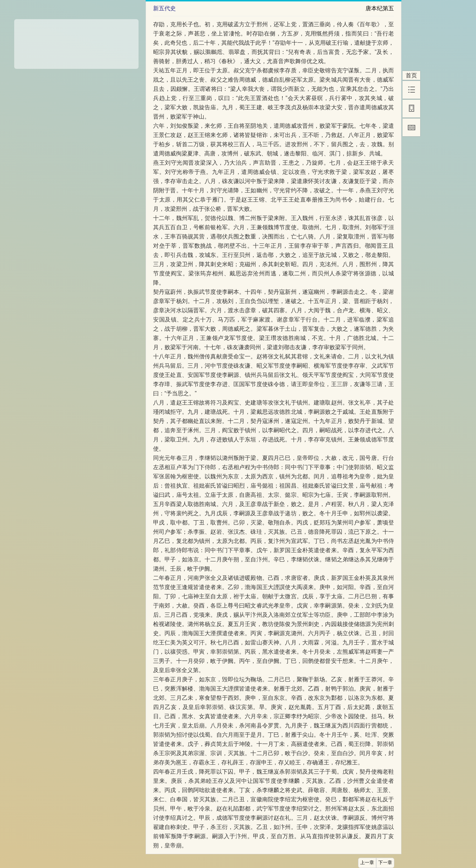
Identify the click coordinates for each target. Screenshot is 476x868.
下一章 (385, 863)
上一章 (367, 863)
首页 (411, 75)
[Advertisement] (76, 42)
